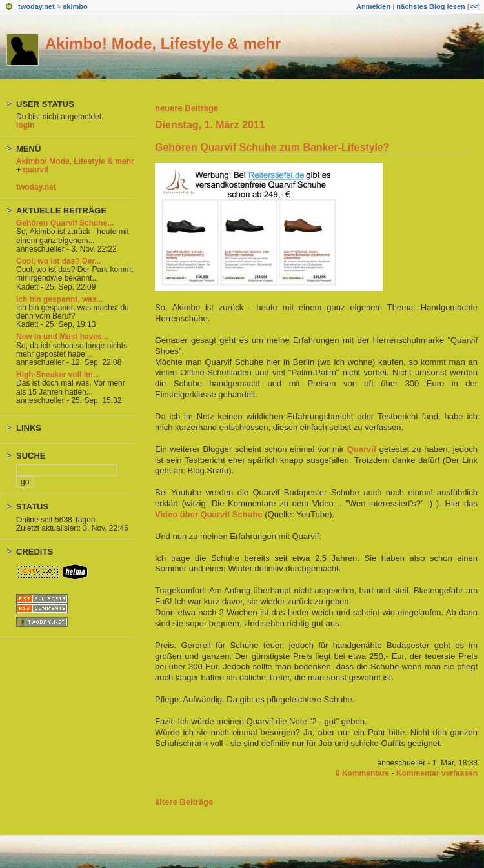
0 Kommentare (362, 773)
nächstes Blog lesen (430, 6)
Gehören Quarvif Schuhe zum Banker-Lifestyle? (272, 147)
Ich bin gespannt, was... (60, 299)
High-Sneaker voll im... (58, 375)
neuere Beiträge (187, 108)
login (25, 125)
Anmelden (373, 6)
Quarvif (362, 449)
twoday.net (36, 6)
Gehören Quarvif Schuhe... (65, 223)
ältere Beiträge (184, 802)
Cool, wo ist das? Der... (58, 261)
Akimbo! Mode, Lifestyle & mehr (163, 44)
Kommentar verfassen (437, 773)
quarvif (35, 170)
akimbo (75, 6)
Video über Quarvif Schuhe (209, 514)
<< (473, 6)
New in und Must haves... (62, 337)
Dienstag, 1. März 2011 (210, 125)
